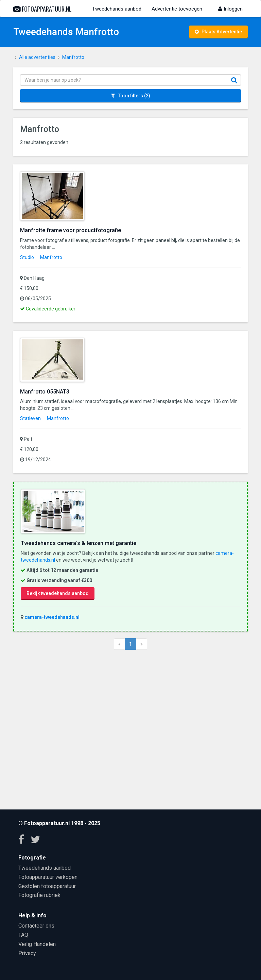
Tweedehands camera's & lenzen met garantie (79, 543)
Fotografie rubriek (39, 895)
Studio (27, 257)
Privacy (27, 953)
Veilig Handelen (37, 944)
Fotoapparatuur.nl (42, 9)
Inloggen (230, 9)
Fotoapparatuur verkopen (48, 877)
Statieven (30, 418)
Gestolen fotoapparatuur (47, 886)
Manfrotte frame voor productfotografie (71, 230)
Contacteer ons (36, 926)
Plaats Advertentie (218, 32)
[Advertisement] (130, 729)
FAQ (23, 935)
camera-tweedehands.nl (52, 617)
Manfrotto (51, 257)
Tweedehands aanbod (117, 9)
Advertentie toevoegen (177, 9)
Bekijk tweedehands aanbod (58, 593)
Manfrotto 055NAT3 (45, 392)
